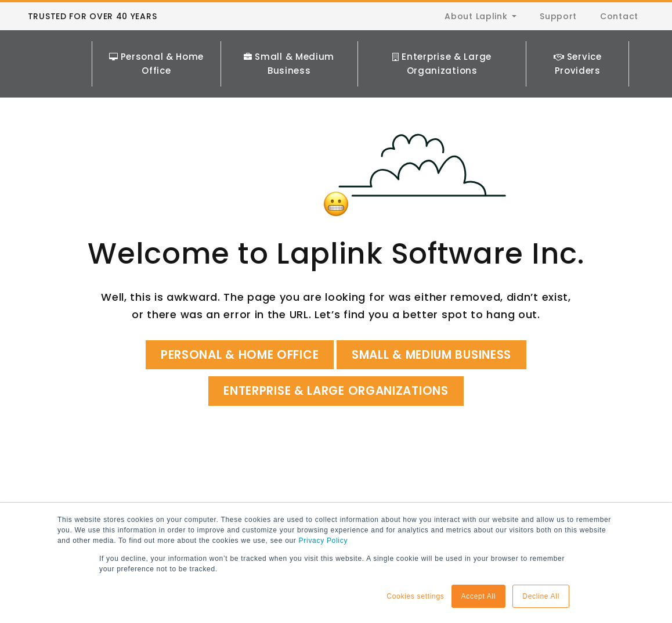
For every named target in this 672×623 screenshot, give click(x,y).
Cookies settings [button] (415, 596)
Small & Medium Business (291, 53)
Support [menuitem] (558, 16)
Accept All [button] (479, 596)
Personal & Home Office (159, 53)
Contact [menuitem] (619, 16)
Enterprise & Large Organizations (443, 53)
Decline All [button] (541, 596)
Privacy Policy (323, 541)
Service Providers (578, 53)
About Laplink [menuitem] (476, 16)
